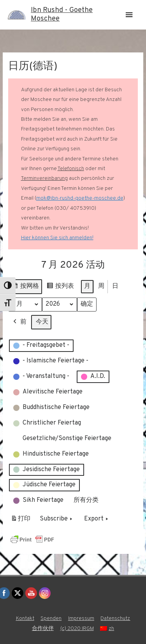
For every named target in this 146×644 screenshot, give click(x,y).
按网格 (25, 288)
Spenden (51, 619)
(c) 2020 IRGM (77, 629)
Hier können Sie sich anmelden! (57, 238)
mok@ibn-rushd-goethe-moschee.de (80, 198)
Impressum (81, 619)
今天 (42, 322)
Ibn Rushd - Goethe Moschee (62, 15)
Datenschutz (115, 619)
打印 (20, 521)
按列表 (60, 288)
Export (97, 520)
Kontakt (25, 619)
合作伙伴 (43, 629)
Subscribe (57, 520)
